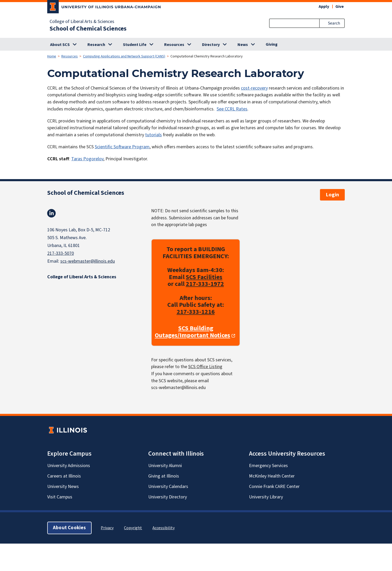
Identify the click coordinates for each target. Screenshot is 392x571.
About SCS (60, 45)
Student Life (135, 45)
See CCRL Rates (232, 109)
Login (332, 195)
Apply (324, 7)
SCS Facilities (204, 277)
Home (52, 56)
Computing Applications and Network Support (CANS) (124, 56)
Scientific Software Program (122, 147)
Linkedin (51, 213)
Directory (211, 45)
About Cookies (69, 528)
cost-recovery (254, 88)
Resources (174, 45)
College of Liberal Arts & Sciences (82, 22)
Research (96, 45)
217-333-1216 (196, 312)
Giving (272, 44)
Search (334, 23)
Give (340, 7)
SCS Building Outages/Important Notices (192, 332)
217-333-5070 (61, 253)
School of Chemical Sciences (88, 29)
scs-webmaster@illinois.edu (88, 261)
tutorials (153, 135)
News (243, 45)
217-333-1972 (205, 284)
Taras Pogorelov (87, 159)
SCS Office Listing (205, 367)
